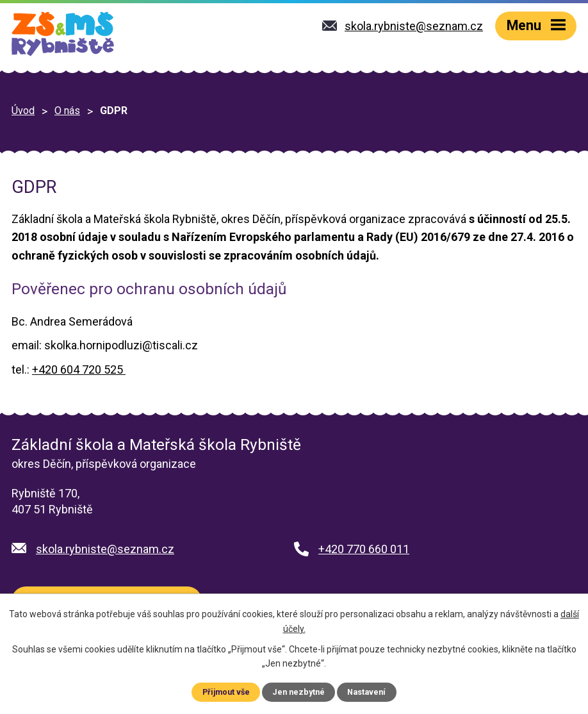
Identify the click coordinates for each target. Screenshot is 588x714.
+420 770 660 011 (364, 549)
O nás (67, 111)
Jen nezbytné (298, 692)
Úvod (23, 111)
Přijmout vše (226, 692)
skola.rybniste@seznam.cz (105, 549)
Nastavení (366, 692)
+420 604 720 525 (79, 369)
